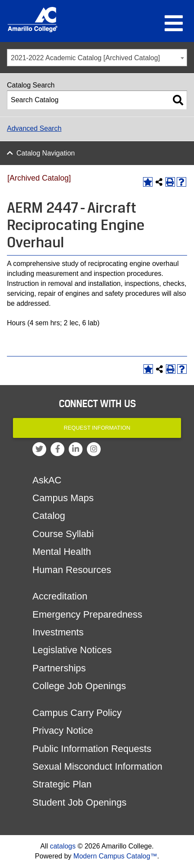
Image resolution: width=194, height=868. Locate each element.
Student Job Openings (80, 802)
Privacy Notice (63, 730)
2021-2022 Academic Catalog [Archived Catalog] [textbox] (85, 58)
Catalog (49, 516)
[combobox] (97, 58)
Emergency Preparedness (87, 614)
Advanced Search (34, 128)
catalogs (63, 846)
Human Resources (72, 570)
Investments (58, 632)
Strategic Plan (62, 784)
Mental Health (62, 552)
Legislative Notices (72, 650)
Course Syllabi (63, 534)
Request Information (97, 428)
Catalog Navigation (46, 153)
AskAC (47, 480)
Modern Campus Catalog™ (115, 856)
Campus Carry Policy (77, 713)
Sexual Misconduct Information (97, 766)
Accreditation (60, 596)
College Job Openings (79, 686)
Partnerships (59, 668)
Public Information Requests (92, 749)
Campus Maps (63, 498)
